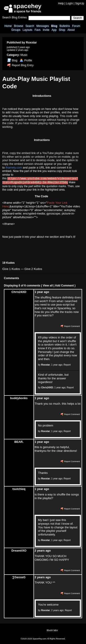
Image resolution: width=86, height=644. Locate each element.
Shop (62, 30)
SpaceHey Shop (60, 636)
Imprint (77, 636)
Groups (16, 30)
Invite (46, 30)
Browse (19, 26)
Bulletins (65, 26)
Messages (43, 26)
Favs (38, 30)
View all (48, 285)
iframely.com (14, 167)
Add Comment (64, 285)
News (15, 636)
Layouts (28, 30)
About (71, 30)
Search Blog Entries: (15, 17)
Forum (76, 26)
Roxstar (31, 42)
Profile (26, 60)
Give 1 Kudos (11, 269)
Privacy (68, 636)
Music (24, 55)
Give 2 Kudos (33, 269)
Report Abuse (35, 636)
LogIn (69, 3)
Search (78, 18)
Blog (54, 26)
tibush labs (52, 630)
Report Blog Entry (20, 65)
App (54, 30)
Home (8, 26)
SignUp (80, 3)
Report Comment (70, 326)
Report (67, 364)
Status (47, 636)
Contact (22, 636)
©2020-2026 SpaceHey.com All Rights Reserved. (43, 638)
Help (61, 3)
